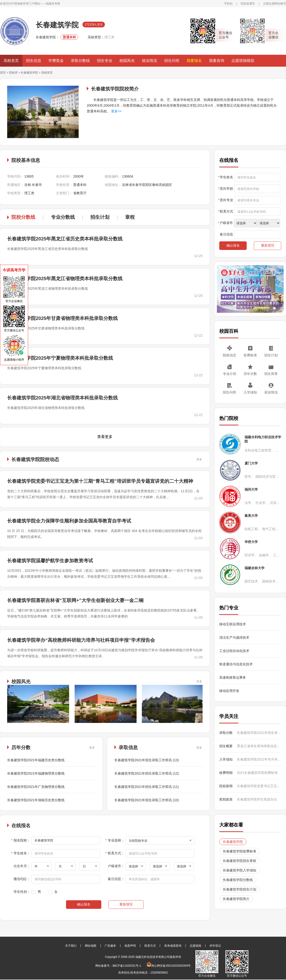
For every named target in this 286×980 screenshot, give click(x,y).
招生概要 (226, 746)
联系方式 (150, 946)
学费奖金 (56, 61)
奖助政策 (226, 799)
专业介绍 (230, 374)
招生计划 (100, 217)
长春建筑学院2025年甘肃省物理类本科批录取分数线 (63, 318)
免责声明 (130, 946)
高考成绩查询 (173, 946)
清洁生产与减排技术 (234, 637)
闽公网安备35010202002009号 (169, 966)
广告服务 (110, 946)
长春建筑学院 (29, 73)
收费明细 (226, 773)
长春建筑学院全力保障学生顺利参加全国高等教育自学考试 (69, 521)
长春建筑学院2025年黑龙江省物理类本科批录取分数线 (65, 279)
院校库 (13, 73)
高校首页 (11, 61)
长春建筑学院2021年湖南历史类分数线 (36, 800)
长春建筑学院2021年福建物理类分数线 (36, 773)
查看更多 (105, 437)
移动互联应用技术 (233, 624)
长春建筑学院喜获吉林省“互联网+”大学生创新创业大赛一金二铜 (75, 600)
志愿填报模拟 (243, 61)
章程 (130, 217)
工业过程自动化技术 (234, 651)
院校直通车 (248, 4)
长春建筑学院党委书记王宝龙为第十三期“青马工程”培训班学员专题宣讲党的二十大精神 (100, 481)
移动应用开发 (229, 691)
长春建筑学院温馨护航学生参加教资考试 (50, 561)
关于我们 (71, 946)
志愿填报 (195, 946)
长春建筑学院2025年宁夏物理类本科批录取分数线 (60, 358)
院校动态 (230, 355)
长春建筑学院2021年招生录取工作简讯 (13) (147, 760)
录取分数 (226, 733)
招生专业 (105, 61)
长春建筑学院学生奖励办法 (257, 799)
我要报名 (194, 61)
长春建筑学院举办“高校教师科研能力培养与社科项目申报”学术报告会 (81, 640)
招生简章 (271, 374)
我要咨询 (217, 61)
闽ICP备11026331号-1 (127, 966)
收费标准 (250, 355)
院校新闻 (226, 786)
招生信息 (34, 61)
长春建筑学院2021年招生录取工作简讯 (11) (147, 787)
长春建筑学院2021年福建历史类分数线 (36, 760)
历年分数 (250, 374)
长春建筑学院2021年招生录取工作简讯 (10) (147, 800)
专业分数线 (63, 217)
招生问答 (172, 61)
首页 (3, 73)
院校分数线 (23, 217)
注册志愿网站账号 (275, 4)
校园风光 (127, 61)
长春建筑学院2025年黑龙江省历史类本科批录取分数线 (65, 239)
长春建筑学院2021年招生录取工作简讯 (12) (147, 773)
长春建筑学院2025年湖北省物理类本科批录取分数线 (63, 398)
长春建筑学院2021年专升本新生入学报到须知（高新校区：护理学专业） (259, 759)
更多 (199, 459)
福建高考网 (53, 4)
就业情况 (149, 61)
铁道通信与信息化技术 (236, 664)
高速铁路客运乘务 (233, 677)
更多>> (116, 111)
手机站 (228, 4)
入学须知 (250, 392)
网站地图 (91, 946)
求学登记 (215, 946)
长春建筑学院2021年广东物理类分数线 (36, 787)
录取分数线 (80, 61)
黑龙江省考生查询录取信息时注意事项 (259, 746)
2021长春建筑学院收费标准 (257, 773)
